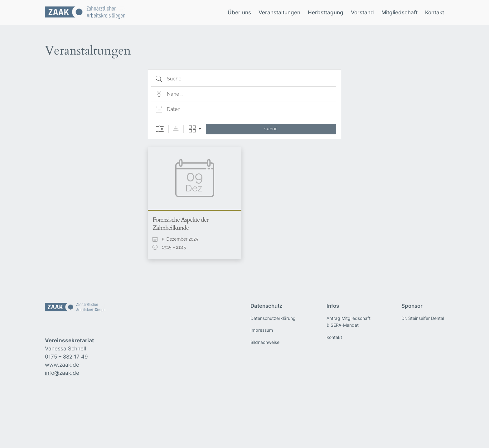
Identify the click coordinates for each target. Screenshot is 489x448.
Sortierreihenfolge (176, 129)
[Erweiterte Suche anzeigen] (160, 129)
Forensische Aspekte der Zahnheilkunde (180, 224)
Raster (192, 129)
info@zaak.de (62, 373)
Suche (271, 129)
